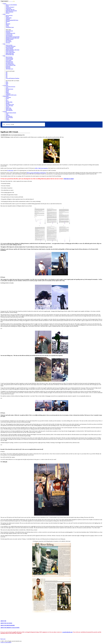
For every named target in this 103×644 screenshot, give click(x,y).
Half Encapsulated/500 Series (12, 20)
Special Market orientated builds (13, 37)
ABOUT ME (3, 621)
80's (7, 77)
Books (7, 101)
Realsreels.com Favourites (11, 11)
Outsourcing (8, 8)
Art (6, 100)
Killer (7, 83)
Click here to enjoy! (69, 179)
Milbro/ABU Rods (10, 53)
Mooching (8, 24)
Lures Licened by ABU (11, 65)
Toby (7, 84)
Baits (4, 56)
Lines (7, 88)
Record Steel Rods (10, 47)
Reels (4, 14)
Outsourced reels (9, 31)
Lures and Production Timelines (13, 78)
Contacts (8, 115)
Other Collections (9, 12)
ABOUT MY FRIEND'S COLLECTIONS (10, 628)
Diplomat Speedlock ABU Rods (13, 50)
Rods (4, 44)
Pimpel (7, 25)
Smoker (7, 90)
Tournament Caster (10, 27)
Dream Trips (8, 108)
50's (7, 74)
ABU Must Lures (9, 69)
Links (7, 114)
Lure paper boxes (9, 63)
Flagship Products (10, 39)
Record (7, 17)
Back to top (3, 639)
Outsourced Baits (9, 58)
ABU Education (9, 110)
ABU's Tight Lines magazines (41, 168)
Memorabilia (6, 96)
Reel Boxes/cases (9, 89)
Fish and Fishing (9, 117)
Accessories (6, 85)
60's (7, 75)
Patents (7, 6)
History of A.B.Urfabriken (11, 5)
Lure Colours (9, 60)
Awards (7, 107)
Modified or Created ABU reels (12, 38)
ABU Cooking (9, 109)
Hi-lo (7, 82)
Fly (6, 23)
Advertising (8, 97)
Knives (7, 91)
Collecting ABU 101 (10, 9)
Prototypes (8, 32)
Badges (7, 93)
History (5, 4)
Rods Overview (9, 45)
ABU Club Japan (9, 106)
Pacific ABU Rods (10, 51)
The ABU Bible (9, 102)
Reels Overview (9, 15)
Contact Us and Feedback (6, 642)
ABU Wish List (9, 116)
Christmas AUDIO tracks (11, 95)
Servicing (8, 43)
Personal (5, 112)
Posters (7, 98)
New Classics (9, 41)
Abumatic (8, 19)
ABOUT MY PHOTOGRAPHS (8, 625)
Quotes (7, 119)
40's (7, 72)
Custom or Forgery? (10, 7)
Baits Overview (9, 57)
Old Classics (8, 40)
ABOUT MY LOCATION (6, 623)
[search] (23, 125)
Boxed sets (8, 68)
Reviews (8, 13)
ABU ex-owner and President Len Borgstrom (36, 173)
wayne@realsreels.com (67, 632)
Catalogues (8, 94)
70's (7, 76)
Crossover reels (9, 34)
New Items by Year (10, 104)
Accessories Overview (11, 87)
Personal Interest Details (11, 113)
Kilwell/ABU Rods (10, 55)
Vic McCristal (10, 170)
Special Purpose (9, 36)
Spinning (8, 21)
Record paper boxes (10, 64)
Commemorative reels (10, 33)
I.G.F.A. (7, 26)
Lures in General (9, 59)
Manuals (8, 103)
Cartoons (8, 120)
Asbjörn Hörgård (9, 49)
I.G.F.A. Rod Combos (10, 52)
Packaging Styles (9, 62)
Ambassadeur (9, 18)
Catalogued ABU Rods (11, 46)
